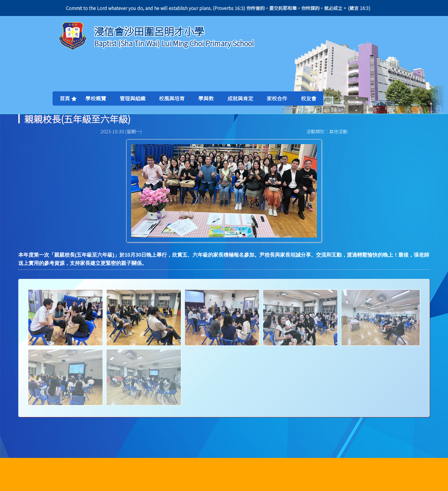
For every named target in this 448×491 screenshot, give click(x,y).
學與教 (209, 98)
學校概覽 (99, 98)
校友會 (309, 98)
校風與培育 (175, 98)
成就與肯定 (243, 98)
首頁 (65, 98)
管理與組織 (135, 98)
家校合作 (280, 98)
